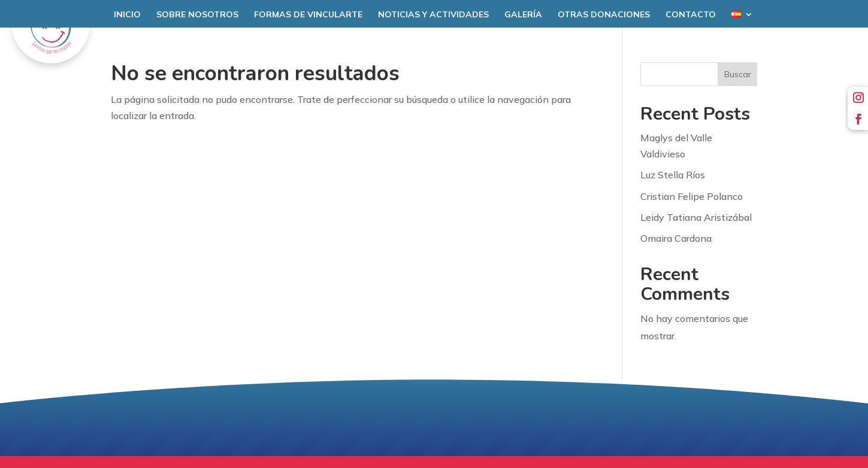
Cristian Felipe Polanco (692, 196)
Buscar (738, 74)
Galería (523, 15)
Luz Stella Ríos (673, 175)
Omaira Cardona (676, 238)
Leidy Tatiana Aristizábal (696, 217)
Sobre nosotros (197, 15)
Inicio (127, 15)
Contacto (691, 15)
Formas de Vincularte (308, 15)
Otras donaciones (604, 15)
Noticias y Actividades (433, 15)
